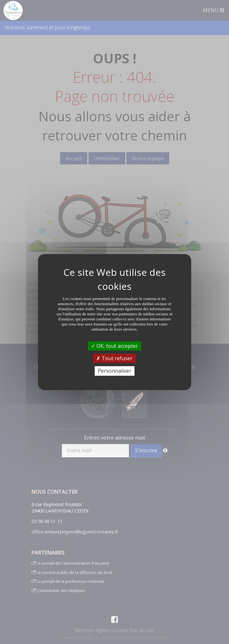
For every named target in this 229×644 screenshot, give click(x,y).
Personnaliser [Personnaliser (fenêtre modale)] (114, 371)
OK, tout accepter (114, 346)
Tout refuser (114, 358)
